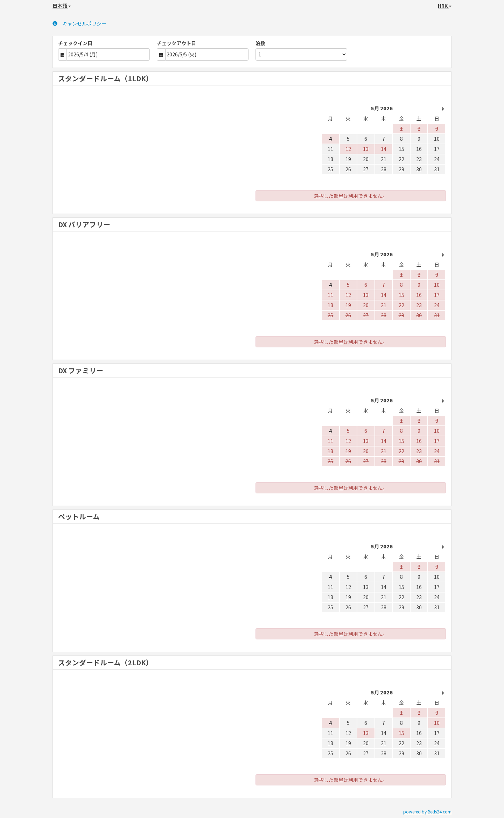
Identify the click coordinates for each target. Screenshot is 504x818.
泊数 (260, 43)
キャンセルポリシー (79, 23)
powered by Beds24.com (427, 812)
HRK (445, 6)
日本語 (62, 6)
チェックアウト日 (176, 43)
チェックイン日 (75, 43)
